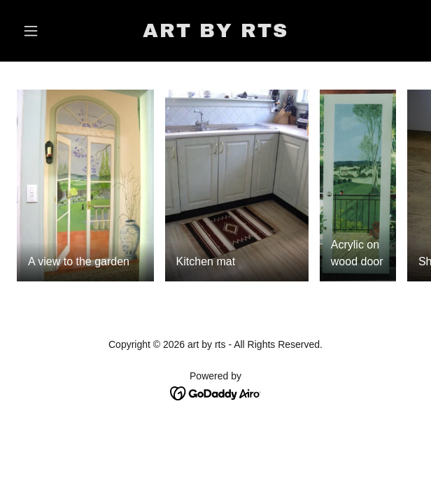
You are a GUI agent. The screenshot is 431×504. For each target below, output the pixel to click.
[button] (47, 31)
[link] (215, 33)
